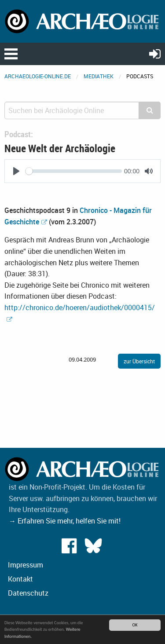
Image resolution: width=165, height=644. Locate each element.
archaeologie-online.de (38, 76)
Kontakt (20, 579)
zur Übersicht (139, 361)
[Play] (16, 171)
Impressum (26, 565)
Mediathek (99, 76)
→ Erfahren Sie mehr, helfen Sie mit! (65, 521)
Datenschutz (28, 593)
